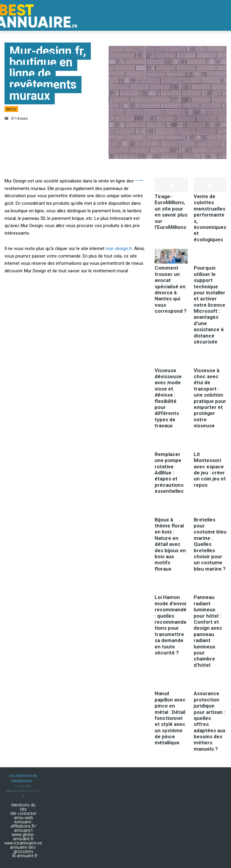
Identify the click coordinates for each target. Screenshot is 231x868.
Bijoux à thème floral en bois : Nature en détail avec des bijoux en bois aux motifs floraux (170, 544)
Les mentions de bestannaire (23, 778)
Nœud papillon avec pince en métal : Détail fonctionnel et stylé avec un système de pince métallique (170, 718)
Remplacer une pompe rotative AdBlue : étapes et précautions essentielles (169, 473)
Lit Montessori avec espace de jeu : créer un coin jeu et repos (210, 470)
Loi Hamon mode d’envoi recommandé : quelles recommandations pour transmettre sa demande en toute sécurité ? (171, 625)
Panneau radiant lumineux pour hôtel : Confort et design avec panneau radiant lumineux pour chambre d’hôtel (208, 631)
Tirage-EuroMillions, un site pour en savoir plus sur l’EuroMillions (171, 212)
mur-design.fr (119, 249)
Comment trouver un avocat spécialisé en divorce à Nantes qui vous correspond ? (171, 289)
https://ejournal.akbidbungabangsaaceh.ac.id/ (137, 181)
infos (11, 109)
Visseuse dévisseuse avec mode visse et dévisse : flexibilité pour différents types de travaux (168, 398)
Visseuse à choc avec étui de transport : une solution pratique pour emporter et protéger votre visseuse (210, 398)
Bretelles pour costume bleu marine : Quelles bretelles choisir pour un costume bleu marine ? (210, 544)
